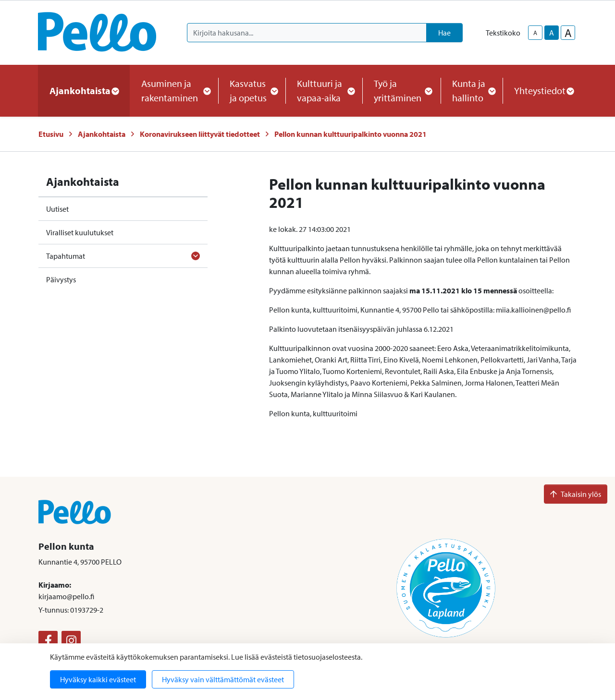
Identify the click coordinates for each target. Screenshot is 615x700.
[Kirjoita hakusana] (307, 33)
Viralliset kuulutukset (80, 232)
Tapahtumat (66, 256)
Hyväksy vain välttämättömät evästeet (223, 679)
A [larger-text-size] (568, 33)
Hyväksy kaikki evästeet (98, 679)
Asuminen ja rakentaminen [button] (174, 91)
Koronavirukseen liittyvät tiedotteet (200, 134)
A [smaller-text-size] (535, 33)
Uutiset (57, 209)
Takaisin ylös (576, 494)
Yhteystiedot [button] (544, 91)
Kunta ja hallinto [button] (472, 91)
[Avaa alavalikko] (196, 256)
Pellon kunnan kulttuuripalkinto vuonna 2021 (351, 134)
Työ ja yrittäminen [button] (401, 91)
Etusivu (51, 134)
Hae (444, 33)
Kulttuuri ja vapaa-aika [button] (324, 91)
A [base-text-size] (552, 33)
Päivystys (61, 279)
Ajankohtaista (102, 134)
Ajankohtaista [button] (84, 91)
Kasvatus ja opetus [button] (252, 91)
